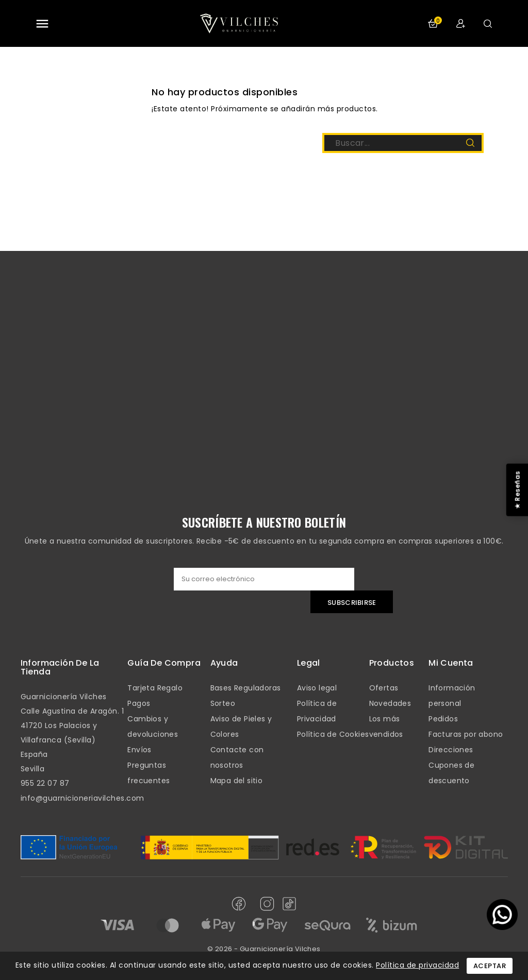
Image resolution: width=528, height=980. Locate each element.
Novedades (390, 703)
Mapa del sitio (237, 781)
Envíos (139, 750)
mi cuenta (451, 663)
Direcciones (451, 750)
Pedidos (443, 719)
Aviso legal (317, 688)
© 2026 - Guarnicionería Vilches (264, 949)
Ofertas (384, 688)
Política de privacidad (417, 965)
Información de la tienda (60, 668)
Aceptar (490, 966)
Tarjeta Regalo (155, 688)
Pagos (139, 703)
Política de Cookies (333, 734)
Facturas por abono (466, 734)
